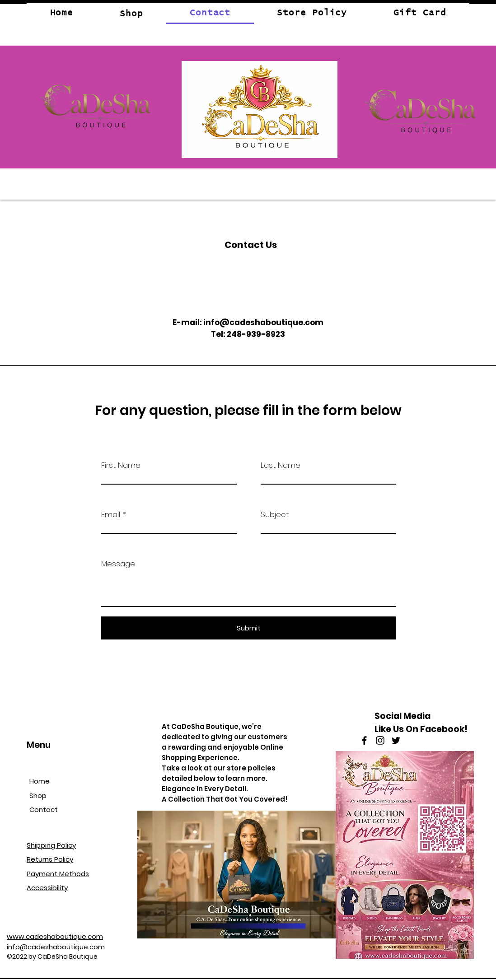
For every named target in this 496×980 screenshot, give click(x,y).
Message (118, 564)
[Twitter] (396, 740)
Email (111, 515)
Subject (275, 515)
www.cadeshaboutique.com (55, 936)
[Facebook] (364, 740)
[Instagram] (380, 740)
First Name (121, 465)
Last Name (281, 465)
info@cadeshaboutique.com (263, 322)
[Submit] (248, 628)
